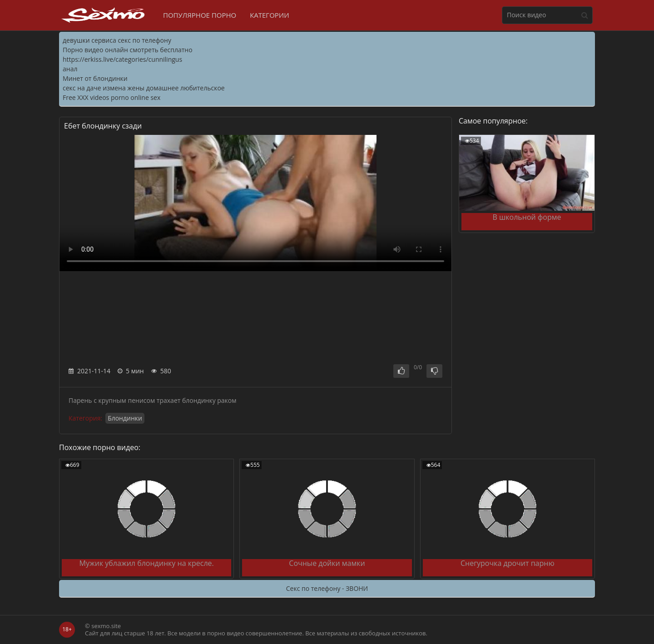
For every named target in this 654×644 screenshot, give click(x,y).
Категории (270, 15)
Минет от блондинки (95, 78)
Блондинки (125, 418)
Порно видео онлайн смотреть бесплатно (128, 50)
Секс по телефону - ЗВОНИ (327, 588)
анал (70, 69)
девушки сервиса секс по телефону (117, 40)
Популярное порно (200, 15)
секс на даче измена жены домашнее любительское (144, 88)
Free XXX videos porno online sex (111, 97)
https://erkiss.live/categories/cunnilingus (122, 59)
